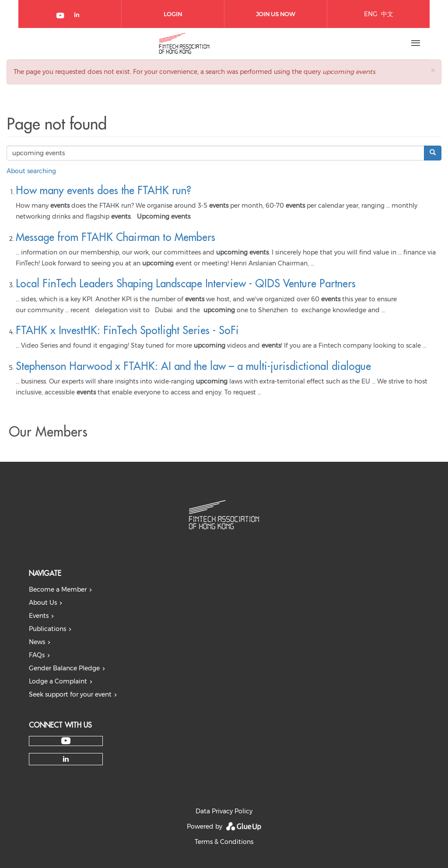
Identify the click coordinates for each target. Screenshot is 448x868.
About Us (43, 603)
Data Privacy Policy (224, 811)
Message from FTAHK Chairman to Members (115, 237)
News (37, 642)
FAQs (37, 655)
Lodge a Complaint (58, 681)
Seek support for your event (70, 694)
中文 (387, 14)
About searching (31, 171)
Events (39, 616)
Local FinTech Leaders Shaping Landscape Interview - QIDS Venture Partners (186, 283)
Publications (47, 629)
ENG (371, 14)
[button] (433, 70)
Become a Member (58, 589)
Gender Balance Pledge (64, 668)
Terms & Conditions (224, 842)
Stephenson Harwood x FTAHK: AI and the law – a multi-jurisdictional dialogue (193, 366)
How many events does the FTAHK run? (103, 190)
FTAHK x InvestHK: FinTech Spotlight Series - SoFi (127, 330)
